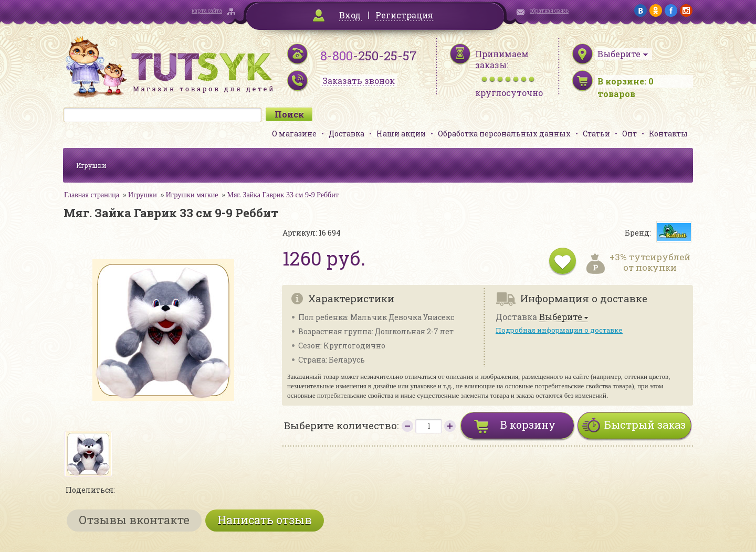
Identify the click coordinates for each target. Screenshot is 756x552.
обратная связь (549, 11)
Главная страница (92, 195)
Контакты (668, 134)
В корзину (528, 424)
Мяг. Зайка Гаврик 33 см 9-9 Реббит (282, 195)
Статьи (596, 134)
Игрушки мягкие (192, 195)
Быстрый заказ (645, 424)
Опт (629, 134)
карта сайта (207, 11)
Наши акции (401, 134)
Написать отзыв (265, 520)
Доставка (346, 134)
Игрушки (91, 165)
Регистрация (404, 15)
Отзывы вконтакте (134, 520)
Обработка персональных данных (504, 134)
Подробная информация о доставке (559, 330)
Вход (350, 15)
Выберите (561, 317)
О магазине (294, 134)
